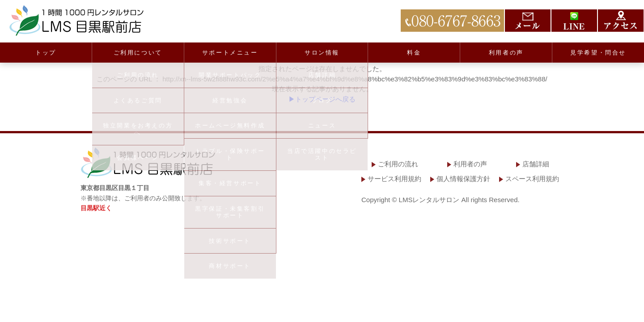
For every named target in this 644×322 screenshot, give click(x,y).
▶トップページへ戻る (322, 99)
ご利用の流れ (398, 164)
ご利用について (138, 53)
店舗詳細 (536, 164)
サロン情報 (322, 53)
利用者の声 (506, 53)
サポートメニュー (230, 53)
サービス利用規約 (394, 179)
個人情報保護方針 (463, 179)
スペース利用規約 (532, 179)
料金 (414, 53)
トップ (46, 53)
